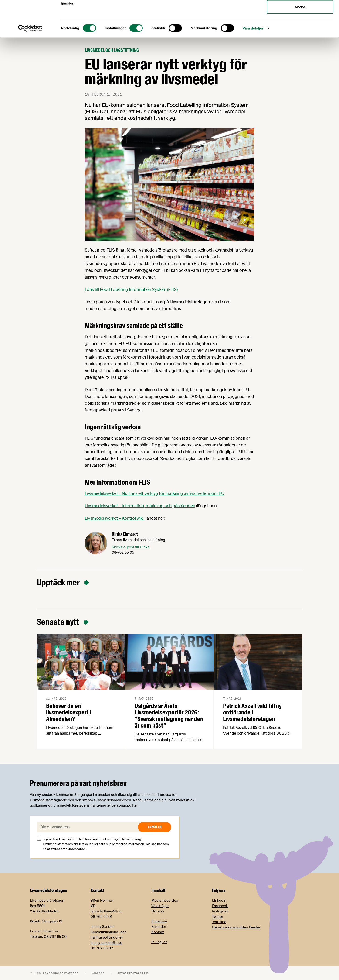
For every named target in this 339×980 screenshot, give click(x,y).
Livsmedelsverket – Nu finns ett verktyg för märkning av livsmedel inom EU (154, 493)
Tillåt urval (300, 28)
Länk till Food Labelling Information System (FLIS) (131, 290)
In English (159, 942)
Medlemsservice (165, 901)
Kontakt (158, 932)
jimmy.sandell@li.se (106, 943)
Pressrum (159, 921)
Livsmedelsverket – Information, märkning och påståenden (140, 506)
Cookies (98, 973)
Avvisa (300, 43)
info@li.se (50, 931)
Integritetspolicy (133, 973)
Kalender (159, 927)
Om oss (158, 911)
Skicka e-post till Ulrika (131, 547)
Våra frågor (160, 906)
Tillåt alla (300, 12)
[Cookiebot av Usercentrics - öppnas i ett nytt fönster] (30, 64)
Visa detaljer (253, 64)
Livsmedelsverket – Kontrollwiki (114, 518)
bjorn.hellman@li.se (107, 911)
